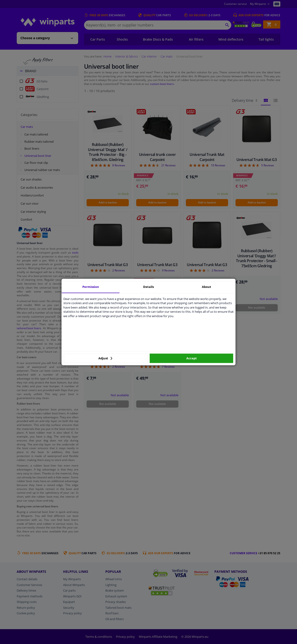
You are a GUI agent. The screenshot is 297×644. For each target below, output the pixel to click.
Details (148, 287)
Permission (91, 287)
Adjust (105, 358)
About (207, 287)
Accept (192, 358)
